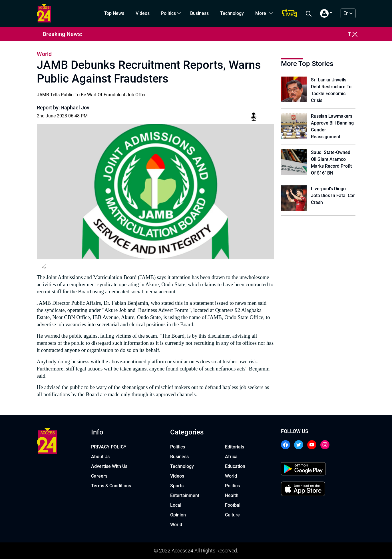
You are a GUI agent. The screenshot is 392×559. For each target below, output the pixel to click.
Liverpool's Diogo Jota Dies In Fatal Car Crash (333, 196)
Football (233, 505)
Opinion (178, 515)
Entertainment (185, 495)
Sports (177, 486)
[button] (326, 13)
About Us (100, 457)
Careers (99, 476)
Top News (114, 13)
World (176, 525)
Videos (143, 13)
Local (176, 505)
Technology (232, 13)
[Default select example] (348, 13)
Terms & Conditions (111, 486)
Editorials (235, 447)
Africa (231, 457)
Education (235, 466)
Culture (232, 515)
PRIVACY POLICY (109, 447)
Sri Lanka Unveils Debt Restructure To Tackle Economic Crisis (331, 90)
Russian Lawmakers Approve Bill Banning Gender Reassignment (332, 126)
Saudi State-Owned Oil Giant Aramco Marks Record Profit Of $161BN (331, 163)
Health (232, 495)
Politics (168, 13)
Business (199, 13)
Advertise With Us (109, 466)
